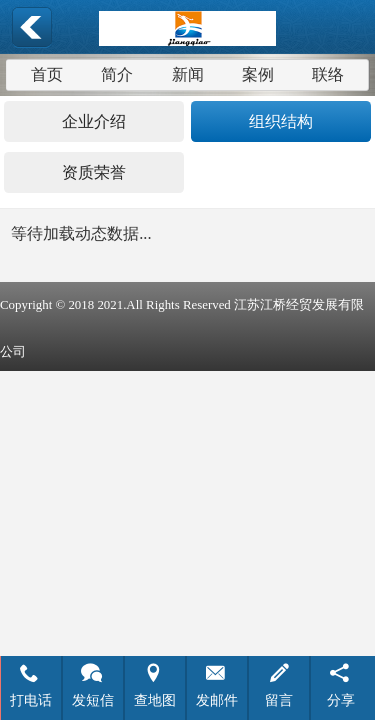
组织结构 (281, 121)
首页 (47, 74)
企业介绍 (94, 121)
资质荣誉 (94, 172)
